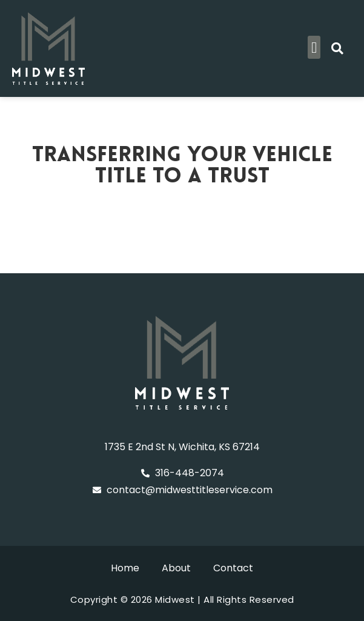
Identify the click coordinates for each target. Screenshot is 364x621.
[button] (314, 47)
